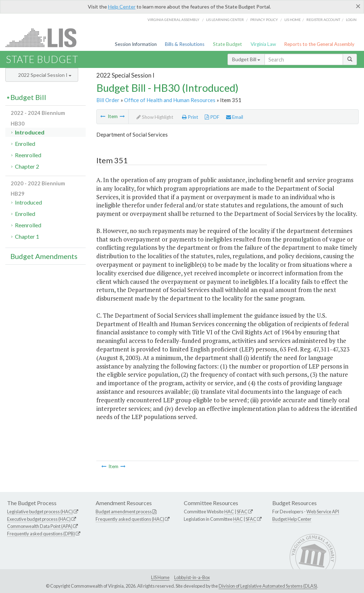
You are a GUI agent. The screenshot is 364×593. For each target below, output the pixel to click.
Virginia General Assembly (173, 20)
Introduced (30, 132)
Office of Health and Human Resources (170, 100)
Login (351, 20)
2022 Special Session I (45, 75)
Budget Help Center (292, 519)
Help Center (122, 7)
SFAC (242, 512)
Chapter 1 (27, 236)
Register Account (323, 20)
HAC (229, 512)
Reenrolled (28, 155)
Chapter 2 (27, 166)
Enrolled (25, 144)
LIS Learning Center (225, 20)
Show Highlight (155, 117)
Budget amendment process (124, 512)
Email (235, 117)
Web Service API (323, 512)
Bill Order (108, 100)
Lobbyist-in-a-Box (192, 577)
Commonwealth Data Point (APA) (40, 526)
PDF (212, 117)
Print (190, 117)
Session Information (136, 44)
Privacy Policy (264, 20)
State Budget (227, 44)
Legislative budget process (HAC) (40, 512)
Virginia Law (263, 44)
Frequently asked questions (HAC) (130, 519)
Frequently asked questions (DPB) (41, 534)
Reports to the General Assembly (319, 44)
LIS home (293, 20)
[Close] (358, 6)
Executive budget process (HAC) (39, 519)
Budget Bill (246, 59)
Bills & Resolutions (185, 44)
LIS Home (160, 577)
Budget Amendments (44, 256)
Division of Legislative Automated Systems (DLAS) (268, 586)
